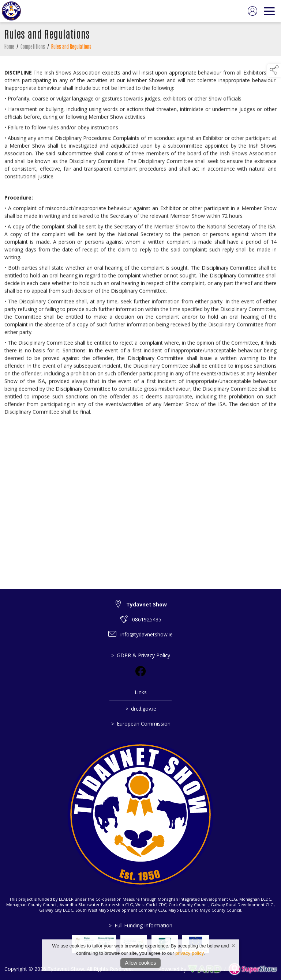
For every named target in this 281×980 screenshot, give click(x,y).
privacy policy (189, 953)
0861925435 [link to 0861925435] (147, 619)
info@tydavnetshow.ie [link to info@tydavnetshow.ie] (147, 634)
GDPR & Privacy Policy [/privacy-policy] (141, 655)
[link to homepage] (11, 11)
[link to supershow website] (253, 969)
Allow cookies (141, 963)
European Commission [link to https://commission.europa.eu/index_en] (140, 724)
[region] (140, 242)
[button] (274, 71)
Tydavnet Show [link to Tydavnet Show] (147, 604)
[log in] (252, 11)
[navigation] (269, 11)
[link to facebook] (140, 671)
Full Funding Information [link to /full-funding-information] (141, 925)
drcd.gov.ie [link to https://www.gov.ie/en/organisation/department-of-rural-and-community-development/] (140, 709)
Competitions (33, 48)
